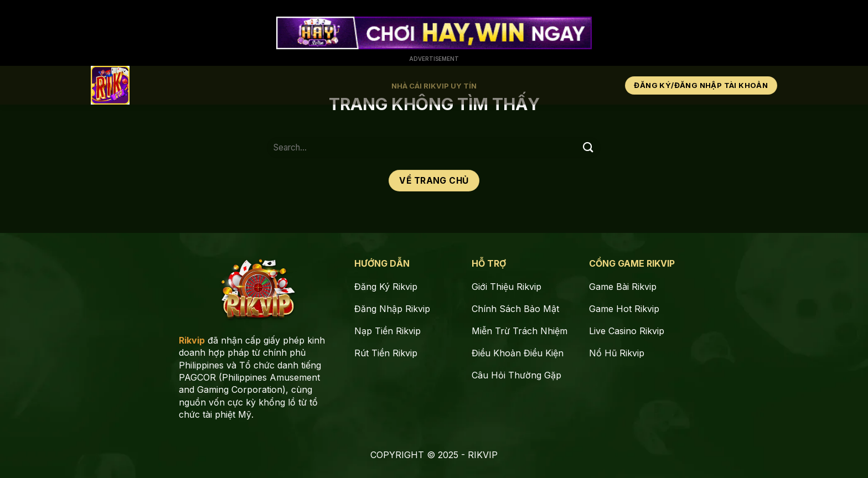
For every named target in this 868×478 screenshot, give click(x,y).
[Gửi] (588, 147)
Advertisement (434, 59)
